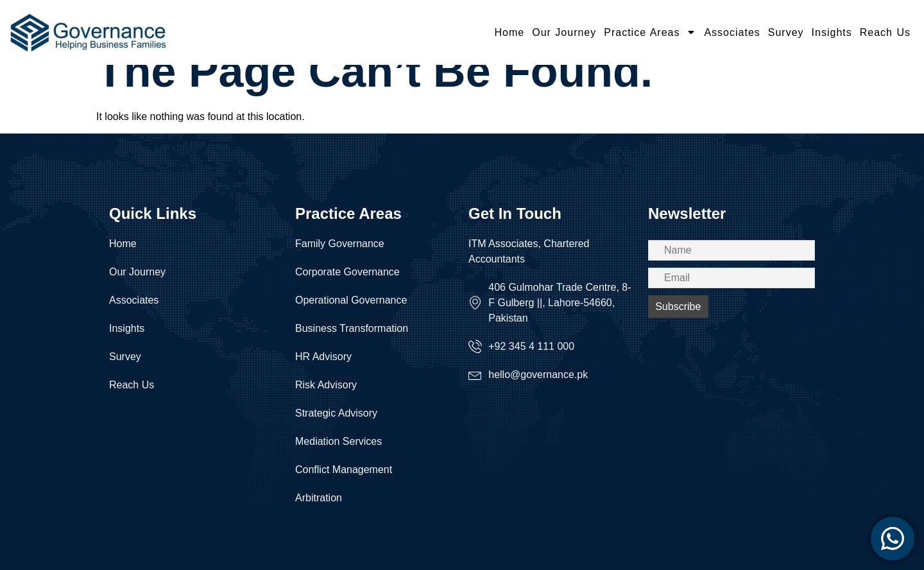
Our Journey (564, 32)
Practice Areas (650, 32)
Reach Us (885, 32)
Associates (732, 32)
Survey (786, 32)
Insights (832, 32)
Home (510, 32)
